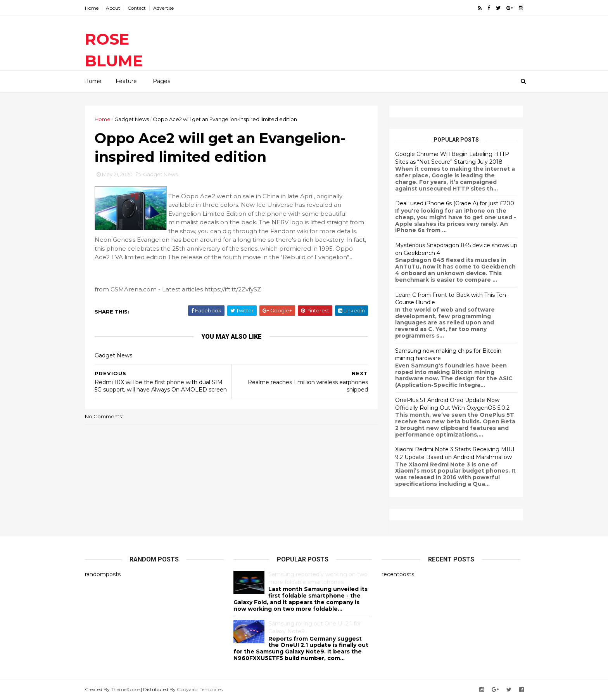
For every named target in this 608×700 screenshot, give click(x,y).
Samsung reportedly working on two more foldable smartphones (318, 578)
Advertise (163, 8)
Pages (161, 81)
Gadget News (132, 119)
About (113, 8)
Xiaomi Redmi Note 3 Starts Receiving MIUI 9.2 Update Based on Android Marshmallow (455, 453)
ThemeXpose (125, 689)
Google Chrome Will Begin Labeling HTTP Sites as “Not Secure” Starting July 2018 (452, 158)
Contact (137, 8)
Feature (126, 81)
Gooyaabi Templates (200, 689)
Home (92, 8)
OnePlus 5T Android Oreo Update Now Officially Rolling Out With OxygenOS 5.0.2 (452, 404)
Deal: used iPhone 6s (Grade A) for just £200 (455, 203)
